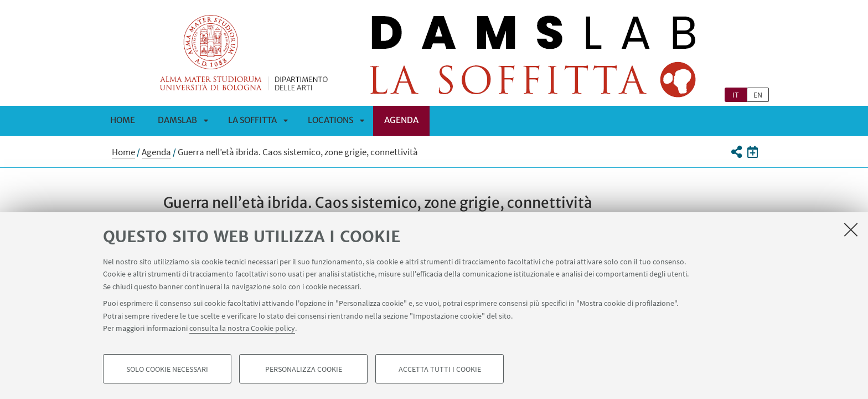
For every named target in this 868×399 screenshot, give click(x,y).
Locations (330, 120)
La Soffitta (252, 120)
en (758, 95)
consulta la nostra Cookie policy (242, 328)
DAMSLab (177, 120)
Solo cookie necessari (167, 369)
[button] (736, 152)
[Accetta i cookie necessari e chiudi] (851, 229)
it (736, 95)
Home (123, 120)
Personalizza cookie (304, 369)
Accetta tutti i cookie (440, 369)
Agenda (401, 120)
